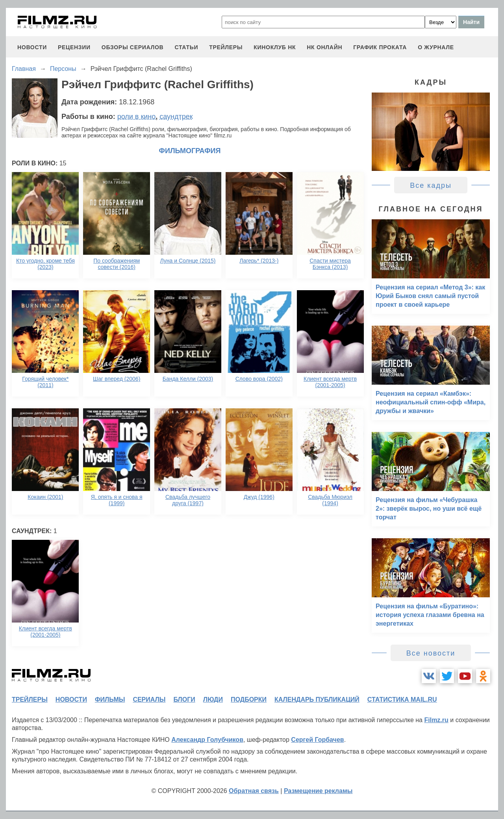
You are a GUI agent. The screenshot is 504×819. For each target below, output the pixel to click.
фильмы (110, 699)
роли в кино (137, 117)
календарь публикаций (317, 699)
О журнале (436, 47)
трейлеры (226, 47)
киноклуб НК (275, 47)
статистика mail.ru (402, 699)
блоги (184, 699)
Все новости (431, 653)
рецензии (74, 47)
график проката (380, 47)
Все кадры (431, 185)
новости (32, 47)
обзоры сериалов (133, 47)
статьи (186, 47)
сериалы (149, 699)
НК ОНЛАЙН (324, 47)
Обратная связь (254, 791)
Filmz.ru (436, 720)
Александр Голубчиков (207, 740)
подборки (249, 699)
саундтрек (176, 117)
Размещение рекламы (318, 791)
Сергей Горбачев (317, 740)
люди (213, 699)
